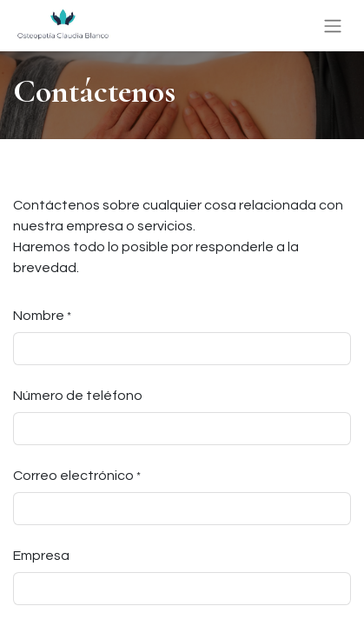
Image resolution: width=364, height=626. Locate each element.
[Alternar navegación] (333, 26)
